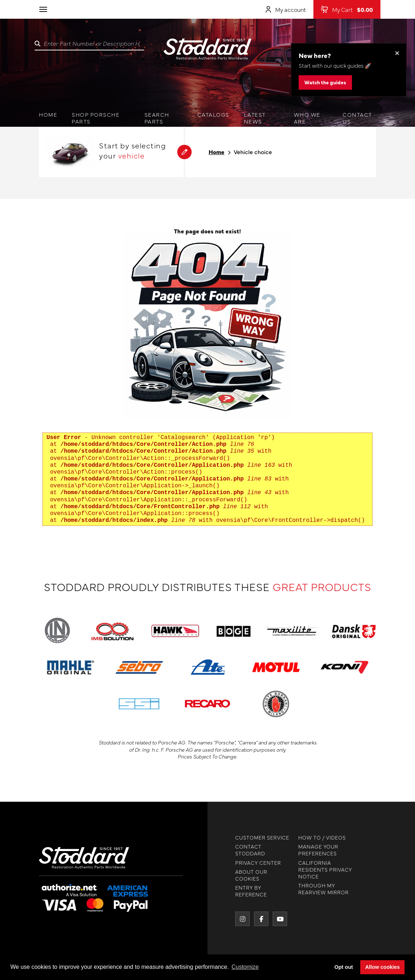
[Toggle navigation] (43, 9)
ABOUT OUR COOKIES (245, 875)
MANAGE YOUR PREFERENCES (312, 850)
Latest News (255, 118)
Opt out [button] (343, 967)
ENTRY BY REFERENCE (245, 891)
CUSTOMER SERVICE (256, 838)
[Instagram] (236, 919)
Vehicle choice (253, 152)
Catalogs (213, 114)
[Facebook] (255, 919)
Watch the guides (325, 82)
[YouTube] (273, 919)
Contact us (357, 118)
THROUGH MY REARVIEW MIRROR (317, 889)
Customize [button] (245, 967)
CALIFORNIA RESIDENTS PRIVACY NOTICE (319, 870)
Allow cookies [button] (383, 967)
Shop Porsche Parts (96, 118)
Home (48, 114)
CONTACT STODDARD (244, 850)
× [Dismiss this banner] (397, 52)
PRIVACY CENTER (252, 863)
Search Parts (157, 118)
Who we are (307, 118)
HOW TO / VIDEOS (316, 838)
